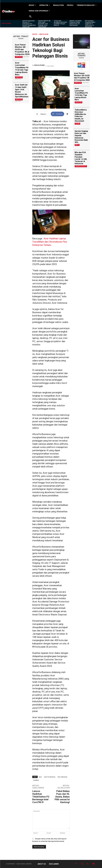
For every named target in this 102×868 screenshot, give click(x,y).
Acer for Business (50, 777)
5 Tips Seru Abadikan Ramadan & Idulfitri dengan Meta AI (60, 23)
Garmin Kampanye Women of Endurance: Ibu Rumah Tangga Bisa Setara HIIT (29, 24)
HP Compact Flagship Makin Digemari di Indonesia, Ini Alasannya (90, 24)
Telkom (77, 124)
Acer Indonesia (62, 777)
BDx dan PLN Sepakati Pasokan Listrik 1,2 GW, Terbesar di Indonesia (81, 158)
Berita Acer (19, 57)
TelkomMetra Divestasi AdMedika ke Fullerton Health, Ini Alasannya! (81, 115)
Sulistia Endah (39, 65)
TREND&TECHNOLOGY (81, 166)
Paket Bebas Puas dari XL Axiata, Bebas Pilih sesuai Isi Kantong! (62, 797)
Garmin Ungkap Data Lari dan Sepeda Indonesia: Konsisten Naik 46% (81, 137)
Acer (40, 777)
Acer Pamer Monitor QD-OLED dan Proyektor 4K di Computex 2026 (22, 49)
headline (36, 780)
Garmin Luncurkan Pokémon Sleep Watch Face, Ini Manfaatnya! (75, 23)
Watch (77, 145)
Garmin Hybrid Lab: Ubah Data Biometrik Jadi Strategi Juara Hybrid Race (44, 24)
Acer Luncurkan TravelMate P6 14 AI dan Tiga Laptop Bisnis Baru (22, 69)
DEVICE (35, 34)
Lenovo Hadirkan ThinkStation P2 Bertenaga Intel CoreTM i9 (41, 797)
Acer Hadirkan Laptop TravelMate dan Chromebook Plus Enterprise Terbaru (50, 242)
